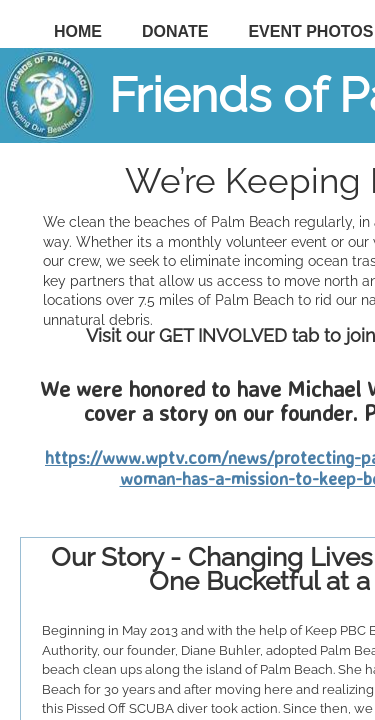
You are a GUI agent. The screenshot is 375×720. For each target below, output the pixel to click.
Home (78, 31)
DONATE (175, 31)
